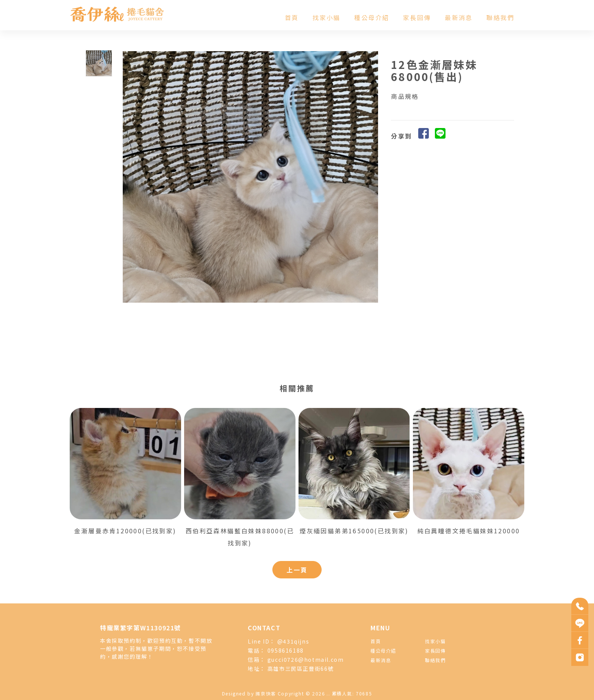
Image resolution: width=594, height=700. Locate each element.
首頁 (292, 17)
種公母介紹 (372, 17)
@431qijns (293, 641)
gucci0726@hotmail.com (306, 659)
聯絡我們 (500, 17)
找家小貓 (327, 17)
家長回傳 (417, 17)
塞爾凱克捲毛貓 (264, 682)
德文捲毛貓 (236, 682)
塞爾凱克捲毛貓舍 (348, 682)
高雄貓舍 (377, 682)
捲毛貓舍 (291, 682)
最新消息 (459, 17)
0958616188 (286, 650)
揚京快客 (266, 693)
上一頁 (297, 570)
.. (328, 693)
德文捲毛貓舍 (316, 682)
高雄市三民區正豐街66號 (301, 669)
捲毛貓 (215, 682)
